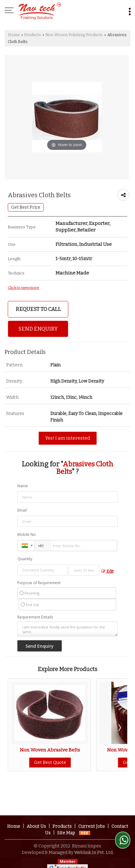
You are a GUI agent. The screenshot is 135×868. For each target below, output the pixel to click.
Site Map (66, 811)
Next (119, 727)
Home (14, 35)
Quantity (25, 559)
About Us (36, 804)
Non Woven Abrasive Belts (50, 750)
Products (33, 35)
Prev (16, 727)
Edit (108, 571)
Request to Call (38, 309)
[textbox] (84, 570)
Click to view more (23, 288)
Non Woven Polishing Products (74, 35)
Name (23, 486)
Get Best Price (26, 207)
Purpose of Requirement (39, 583)
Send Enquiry (38, 329)
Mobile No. (27, 534)
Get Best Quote (50, 763)
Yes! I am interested (68, 438)
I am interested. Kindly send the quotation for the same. (67, 629)
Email (22, 510)
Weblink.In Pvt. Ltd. (94, 830)
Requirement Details (35, 617)
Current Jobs (92, 804)
